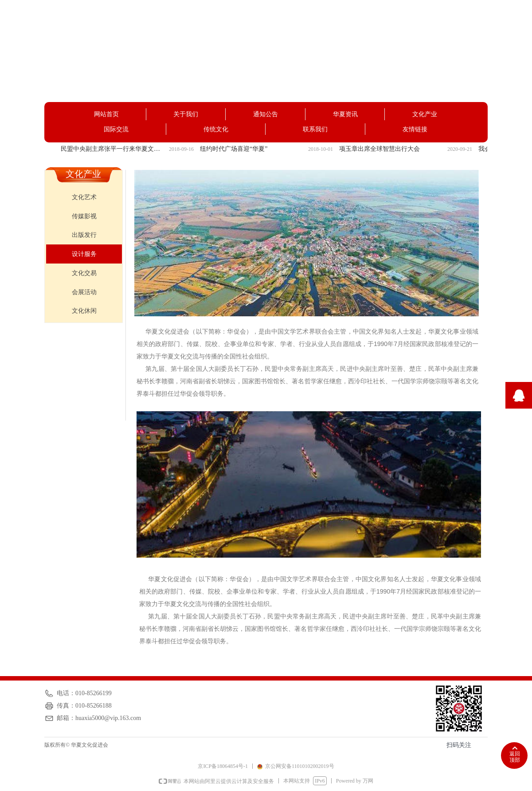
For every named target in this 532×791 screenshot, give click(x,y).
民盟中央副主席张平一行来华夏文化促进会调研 (113, 149)
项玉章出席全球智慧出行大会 (379, 149)
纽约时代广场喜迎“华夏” (234, 149)
